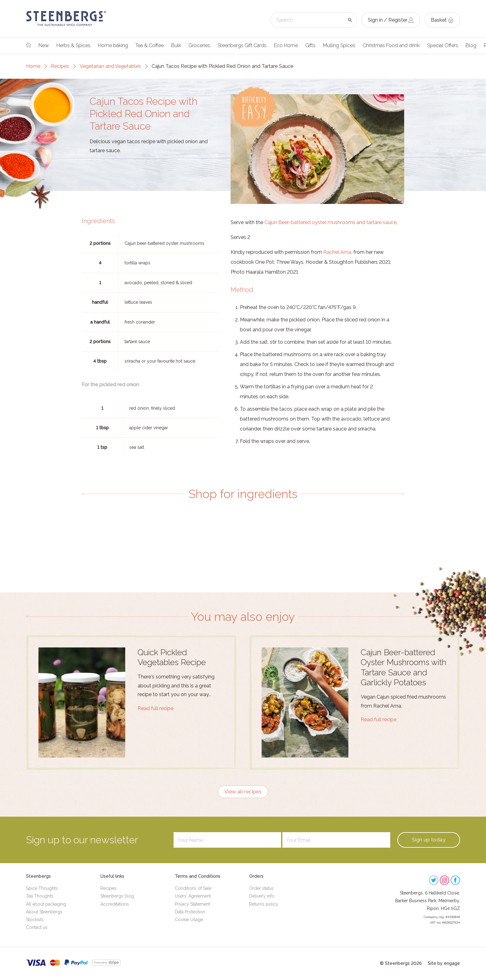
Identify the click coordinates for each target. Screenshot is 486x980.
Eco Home (286, 45)
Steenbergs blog (117, 896)
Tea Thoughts (40, 896)
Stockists (35, 920)
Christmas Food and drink (391, 45)
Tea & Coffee (150, 45)
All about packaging (46, 904)
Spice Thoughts (42, 888)
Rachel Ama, (338, 252)
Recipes (60, 66)
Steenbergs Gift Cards (242, 45)
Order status (261, 888)
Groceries (199, 45)
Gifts (310, 45)
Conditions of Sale (193, 888)
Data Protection (190, 912)
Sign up (429, 840)
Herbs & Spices (73, 45)
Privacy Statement (192, 904)
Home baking (113, 45)
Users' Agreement (193, 896)
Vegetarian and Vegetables (110, 66)
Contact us (37, 927)
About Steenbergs (44, 912)
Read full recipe (155, 708)
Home (33, 66)
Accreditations (115, 904)
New (44, 45)
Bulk (176, 45)
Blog (471, 45)
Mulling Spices (339, 45)
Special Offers (443, 45)
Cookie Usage (189, 920)
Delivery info (262, 896)
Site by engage (444, 963)
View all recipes (243, 792)
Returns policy (264, 904)
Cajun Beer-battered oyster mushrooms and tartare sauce (330, 222)
